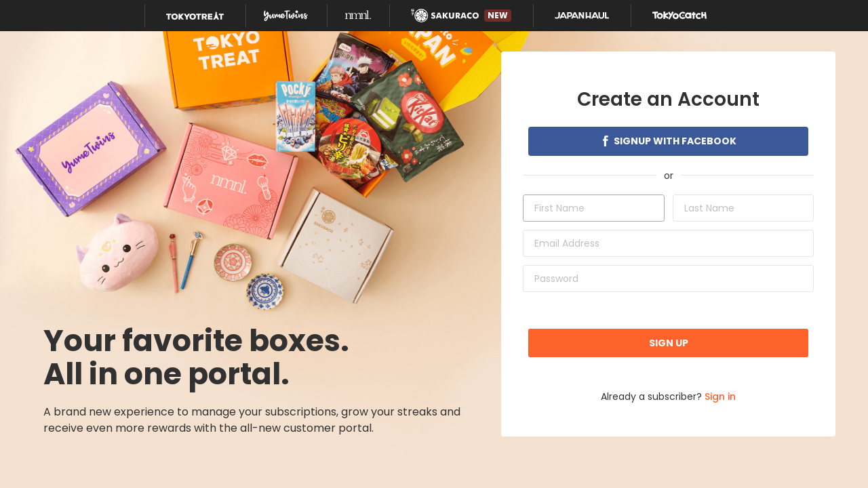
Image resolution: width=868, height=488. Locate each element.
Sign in (720, 396)
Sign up (669, 343)
